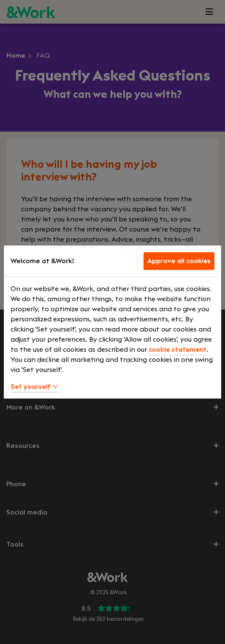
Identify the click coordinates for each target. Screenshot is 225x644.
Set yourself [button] (34, 387)
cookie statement (178, 350)
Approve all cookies (179, 261)
